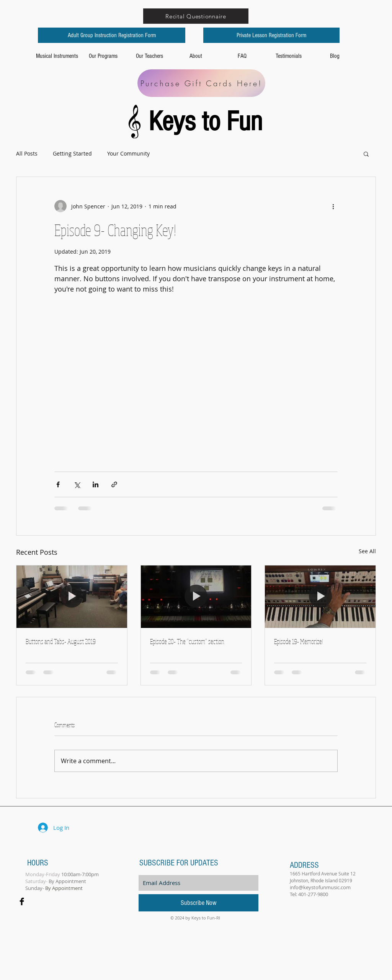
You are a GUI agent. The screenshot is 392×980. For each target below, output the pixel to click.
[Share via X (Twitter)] (77, 484)
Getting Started (72, 153)
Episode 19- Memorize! (299, 641)
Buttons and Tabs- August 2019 (61, 641)
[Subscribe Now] (198, 903)
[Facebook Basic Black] (22, 901)
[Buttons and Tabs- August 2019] (72, 597)
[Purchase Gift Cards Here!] (201, 83)
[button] (366, 154)
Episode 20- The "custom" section (187, 641)
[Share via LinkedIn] (96, 484)
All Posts (27, 153)
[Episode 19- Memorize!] (320, 597)
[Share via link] (114, 484)
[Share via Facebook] (58, 484)
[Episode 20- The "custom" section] (196, 597)
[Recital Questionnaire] (196, 16)
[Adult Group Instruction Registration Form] (112, 35)
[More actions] (333, 206)
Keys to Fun (209, 122)
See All (367, 551)
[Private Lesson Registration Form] (271, 35)
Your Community (128, 153)
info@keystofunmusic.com (320, 887)
